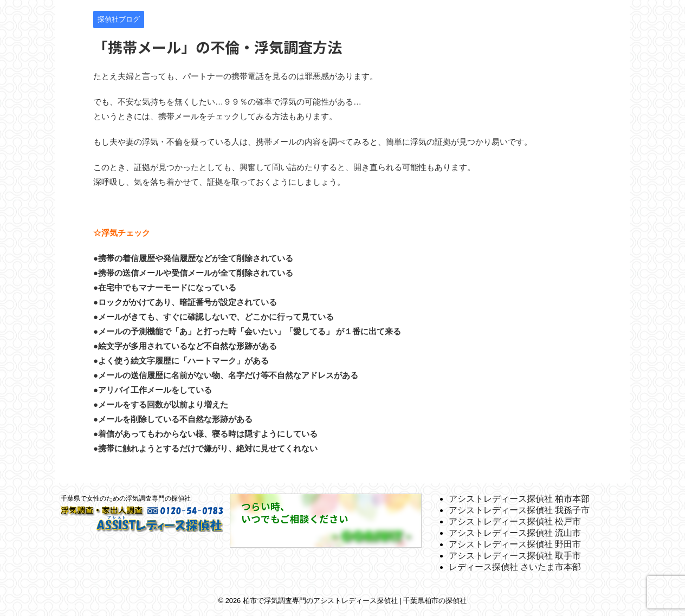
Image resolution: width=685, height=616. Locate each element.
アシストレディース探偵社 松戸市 (515, 521)
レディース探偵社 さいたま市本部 (515, 567)
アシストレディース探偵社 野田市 (515, 544)
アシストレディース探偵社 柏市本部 (519, 499)
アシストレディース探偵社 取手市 (515, 556)
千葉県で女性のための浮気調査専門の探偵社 (126, 498)
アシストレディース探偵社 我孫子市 (519, 510)
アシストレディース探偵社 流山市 (515, 533)
